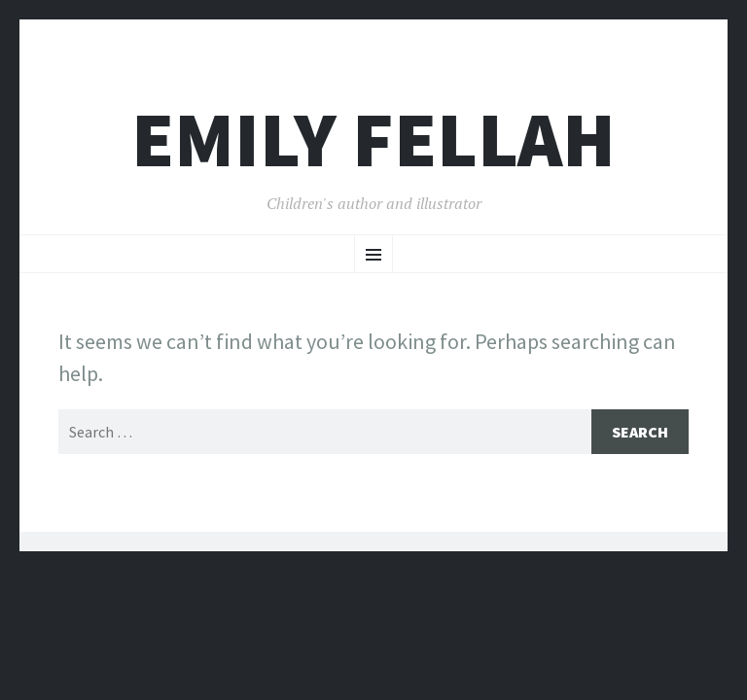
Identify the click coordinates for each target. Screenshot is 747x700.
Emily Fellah (373, 140)
